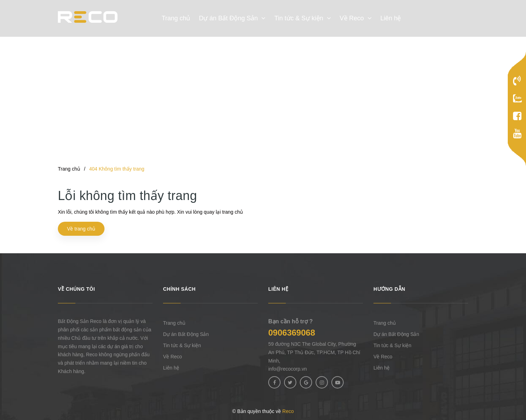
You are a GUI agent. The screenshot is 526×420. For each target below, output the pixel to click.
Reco (288, 411)
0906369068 (292, 333)
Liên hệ (171, 368)
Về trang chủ (81, 229)
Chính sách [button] (179, 289)
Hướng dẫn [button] (389, 289)
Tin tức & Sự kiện (182, 345)
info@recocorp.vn (288, 369)
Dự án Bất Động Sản (186, 334)
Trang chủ (174, 323)
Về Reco (173, 357)
